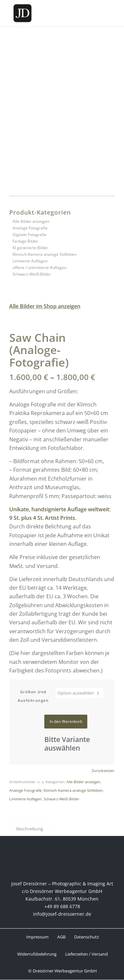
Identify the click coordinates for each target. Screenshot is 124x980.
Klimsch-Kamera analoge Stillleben (44, 254)
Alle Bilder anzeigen (31, 221)
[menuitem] (37, 937)
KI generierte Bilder (30, 248)
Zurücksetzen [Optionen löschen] (103, 771)
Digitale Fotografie (30, 235)
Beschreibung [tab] (30, 829)
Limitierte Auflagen (30, 261)
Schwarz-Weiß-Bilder (32, 274)
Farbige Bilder (25, 241)
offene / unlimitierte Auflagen (40, 267)
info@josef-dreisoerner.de (62, 914)
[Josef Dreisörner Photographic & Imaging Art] (51, 13)
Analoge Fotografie (30, 228)
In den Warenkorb (66, 721)
